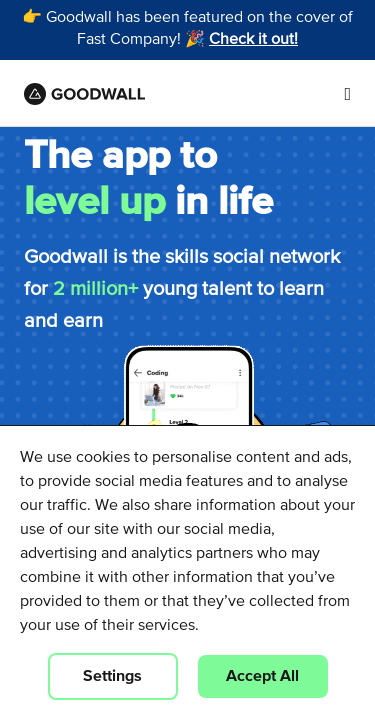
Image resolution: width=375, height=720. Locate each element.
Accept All (262, 676)
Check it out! (253, 40)
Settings (112, 676)
